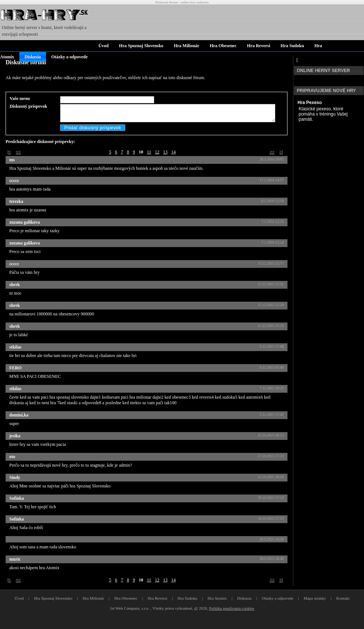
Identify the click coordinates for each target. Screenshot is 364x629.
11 (149, 161)
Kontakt (343, 607)
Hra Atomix (217, 607)
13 (165, 161)
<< (18, 161)
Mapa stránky (315, 607)
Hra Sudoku (292, 46)
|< (9, 161)
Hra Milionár (187, 46)
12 (157, 161)
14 (173, 161)
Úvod (103, 46)
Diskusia (33, 57)
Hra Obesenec (223, 46)
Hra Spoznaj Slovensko (141, 46)
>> (272, 161)
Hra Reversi (259, 46)
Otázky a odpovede (69, 57)
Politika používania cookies (232, 617)
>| (281, 161)
